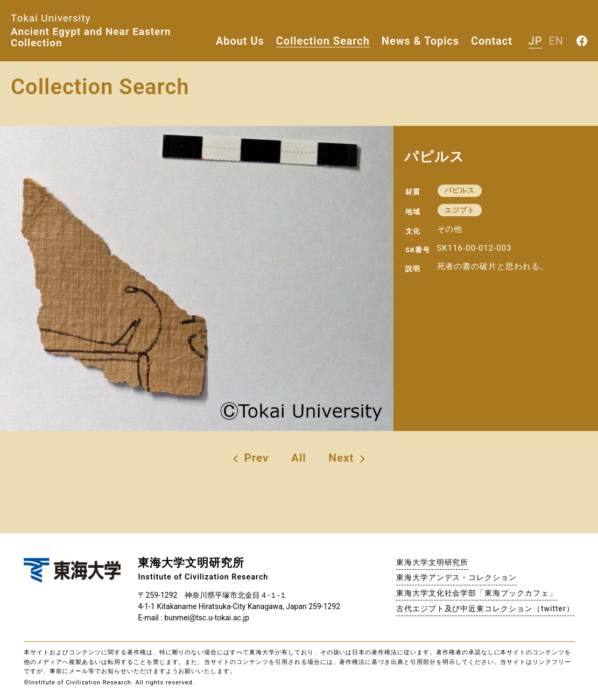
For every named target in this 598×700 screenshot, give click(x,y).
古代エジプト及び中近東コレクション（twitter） (485, 609)
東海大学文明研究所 (432, 562)
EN (556, 41)
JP (536, 41)
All (299, 458)
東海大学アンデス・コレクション (456, 577)
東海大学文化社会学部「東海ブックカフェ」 (477, 593)
